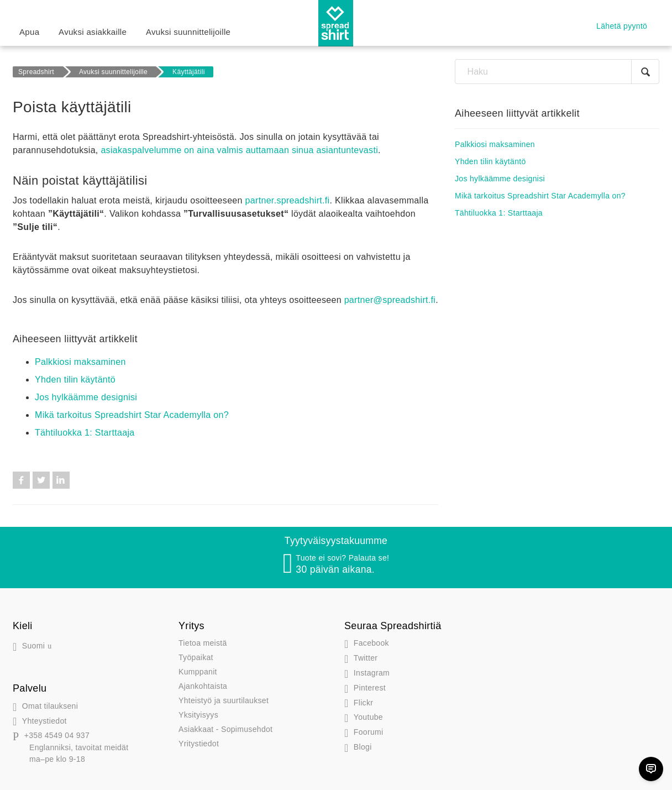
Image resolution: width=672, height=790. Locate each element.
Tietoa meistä (203, 643)
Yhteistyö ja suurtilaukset (224, 700)
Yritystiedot (199, 744)
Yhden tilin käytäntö (75, 380)
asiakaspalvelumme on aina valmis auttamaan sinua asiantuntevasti (239, 150)
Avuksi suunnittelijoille (188, 32)
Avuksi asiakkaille (93, 32)
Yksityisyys (198, 715)
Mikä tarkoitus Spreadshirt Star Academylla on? (132, 415)
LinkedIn (61, 480)
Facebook (21, 480)
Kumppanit (198, 672)
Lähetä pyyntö (622, 26)
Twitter (41, 480)
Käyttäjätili (189, 72)
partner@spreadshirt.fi (390, 300)
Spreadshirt (36, 72)
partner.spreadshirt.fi (288, 200)
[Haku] (557, 72)
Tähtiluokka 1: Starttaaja (85, 433)
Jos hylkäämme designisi (86, 397)
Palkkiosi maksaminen (80, 362)
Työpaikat (196, 657)
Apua (29, 32)
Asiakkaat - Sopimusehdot (225, 729)
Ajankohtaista (203, 686)
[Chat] (651, 769)
